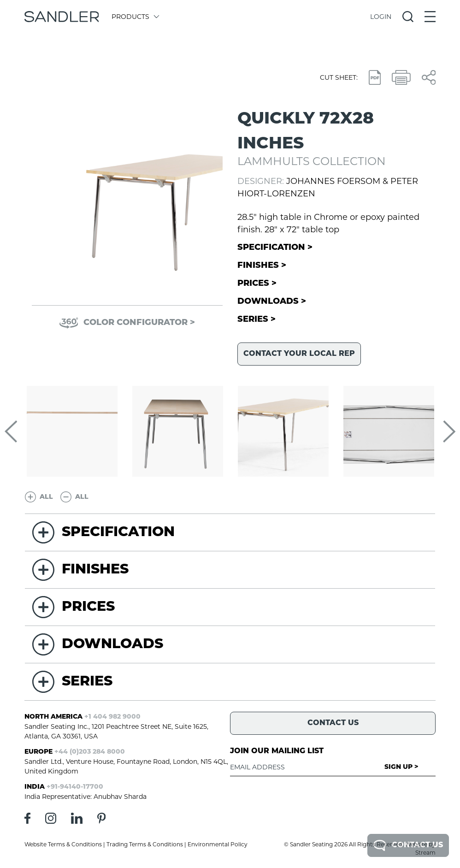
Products (135, 17)
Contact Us (408, 845)
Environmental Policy (218, 844)
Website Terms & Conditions (63, 844)
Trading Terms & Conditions (145, 844)
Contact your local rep (299, 354)
